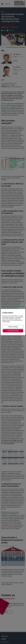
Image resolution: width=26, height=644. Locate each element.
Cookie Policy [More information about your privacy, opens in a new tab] (6, 322)
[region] (13, 322)
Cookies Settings (13, 327)
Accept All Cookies (13, 331)
